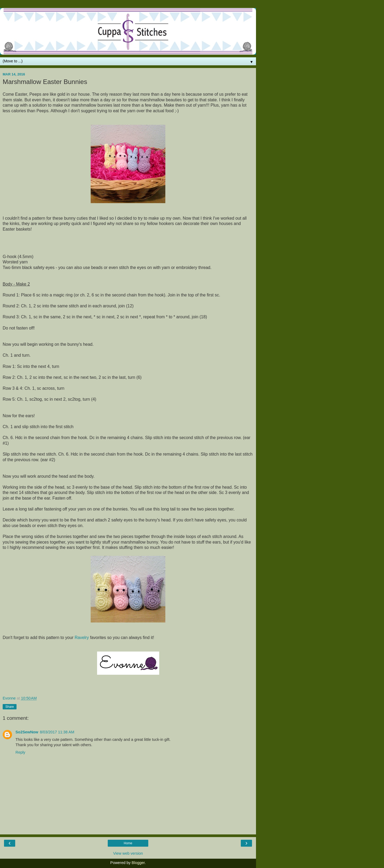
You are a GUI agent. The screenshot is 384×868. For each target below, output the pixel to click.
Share (10, 707)
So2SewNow (27, 732)
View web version (128, 853)
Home (128, 843)
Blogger (138, 863)
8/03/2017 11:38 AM (57, 732)
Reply (20, 752)
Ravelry (82, 638)
